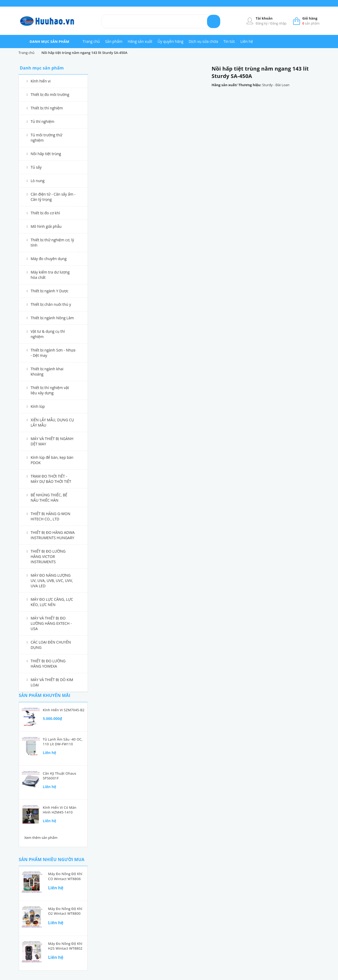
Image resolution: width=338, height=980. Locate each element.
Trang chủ (91, 41)
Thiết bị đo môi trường (50, 94)
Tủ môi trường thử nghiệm (46, 138)
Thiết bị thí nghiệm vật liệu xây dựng (50, 390)
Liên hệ (247, 41)
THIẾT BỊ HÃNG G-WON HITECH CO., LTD (50, 516)
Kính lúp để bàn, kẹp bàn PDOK (52, 460)
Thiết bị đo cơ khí (45, 213)
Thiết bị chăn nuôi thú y (51, 304)
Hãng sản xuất (140, 41)
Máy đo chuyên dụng (49, 259)
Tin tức (229, 41)
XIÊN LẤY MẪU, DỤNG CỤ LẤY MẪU (52, 422)
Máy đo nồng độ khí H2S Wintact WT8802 (65, 946)
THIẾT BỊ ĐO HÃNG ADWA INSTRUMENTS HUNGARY (53, 535)
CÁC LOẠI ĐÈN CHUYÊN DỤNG (51, 645)
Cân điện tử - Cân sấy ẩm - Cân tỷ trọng (53, 197)
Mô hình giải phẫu (46, 226)
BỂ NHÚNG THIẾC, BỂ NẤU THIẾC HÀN (49, 498)
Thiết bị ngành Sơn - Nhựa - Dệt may (53, 353)
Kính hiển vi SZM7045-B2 (64, 710)
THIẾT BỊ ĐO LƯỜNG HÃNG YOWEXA (48, 664)
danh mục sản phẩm (49, 41)
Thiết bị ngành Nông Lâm (52, 318)
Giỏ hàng (310, 18)
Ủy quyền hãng (171, 41)
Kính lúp (38, 406)
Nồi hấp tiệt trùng (46, 154)
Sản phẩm (114, 41)
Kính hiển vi (41, 81)
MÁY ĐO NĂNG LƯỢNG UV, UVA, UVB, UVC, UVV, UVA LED (52, 581)
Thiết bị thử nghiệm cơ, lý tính (52, 242)
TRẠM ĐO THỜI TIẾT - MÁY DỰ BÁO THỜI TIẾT (51, 479)
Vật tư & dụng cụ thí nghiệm (48, 334)
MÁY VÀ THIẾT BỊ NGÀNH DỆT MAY (52, 441)
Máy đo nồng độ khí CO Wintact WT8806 (65, 876)
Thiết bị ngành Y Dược (50, 291)
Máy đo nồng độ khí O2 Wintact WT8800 (65, 911)
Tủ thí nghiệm (43, 121)
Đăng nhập (278, 23)
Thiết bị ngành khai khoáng (47, 371)
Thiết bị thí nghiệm (47, 108)
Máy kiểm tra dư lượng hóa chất (50, 275)
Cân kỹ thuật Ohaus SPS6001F (60, 776)
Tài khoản (264, 18)
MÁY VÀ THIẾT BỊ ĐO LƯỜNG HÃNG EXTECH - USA (51, 623)
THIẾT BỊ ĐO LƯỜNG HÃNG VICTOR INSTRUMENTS (48, 556)
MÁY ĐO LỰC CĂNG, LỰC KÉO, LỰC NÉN (52, 602)
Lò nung (38, 181)
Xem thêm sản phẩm (41, 838)
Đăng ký (262, 23)
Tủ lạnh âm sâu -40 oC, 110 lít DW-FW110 (63, 742)
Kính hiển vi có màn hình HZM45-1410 (60, 810)
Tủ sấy (36, 167)
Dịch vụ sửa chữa (203, 41)
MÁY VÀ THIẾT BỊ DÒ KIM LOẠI (52, 682)
